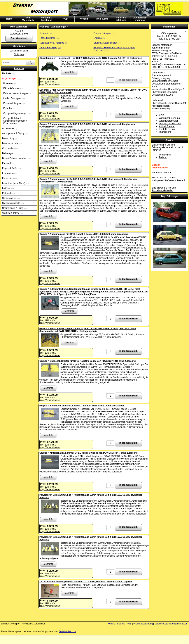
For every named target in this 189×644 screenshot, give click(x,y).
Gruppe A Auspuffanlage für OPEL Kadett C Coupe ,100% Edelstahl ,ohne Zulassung (84, 234)
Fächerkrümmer (13, 88)
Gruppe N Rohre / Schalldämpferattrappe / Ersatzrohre (15, 121)
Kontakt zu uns (167, 129)
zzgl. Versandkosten (50, 84)
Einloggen (19, 54)
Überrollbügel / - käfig (14, 208)
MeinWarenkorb (28, 19)
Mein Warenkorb (19, 27)
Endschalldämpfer (14, 103)
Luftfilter (8, 188)
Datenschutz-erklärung (140, 19)
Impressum (165, 132)
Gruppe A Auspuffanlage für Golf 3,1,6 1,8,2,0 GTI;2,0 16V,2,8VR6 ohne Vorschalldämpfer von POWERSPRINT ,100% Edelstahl (88, 180)
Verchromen (165, 155)
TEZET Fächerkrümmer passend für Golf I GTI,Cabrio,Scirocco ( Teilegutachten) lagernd (86, 582)
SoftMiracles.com (67, 631)
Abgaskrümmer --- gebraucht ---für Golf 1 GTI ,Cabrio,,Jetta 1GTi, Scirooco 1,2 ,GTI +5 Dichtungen (91, 58)
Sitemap (121, 624)
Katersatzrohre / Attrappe (17, 93)
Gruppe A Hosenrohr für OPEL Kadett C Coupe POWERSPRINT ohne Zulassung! (82, 406)
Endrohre (9, 108)
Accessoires (9, 128)
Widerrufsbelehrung (169, 118)
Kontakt (84, 19)
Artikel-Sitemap (167, 126)
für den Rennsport (14, 98)
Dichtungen (10, 153)
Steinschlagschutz (13, 203)
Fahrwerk (9, 163)
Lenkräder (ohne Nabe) (15, 183)
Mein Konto (102, 19)
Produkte (19, 68)
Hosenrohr (10, 83)
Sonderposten (11, 198)
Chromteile (10, 148)
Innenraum (10, 173)
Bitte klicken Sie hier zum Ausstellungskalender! (164, 189)
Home (9, 19)
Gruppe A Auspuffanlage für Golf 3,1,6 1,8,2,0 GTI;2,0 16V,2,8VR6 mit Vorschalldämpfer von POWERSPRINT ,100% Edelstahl (87, 125)
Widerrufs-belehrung (121, 19)
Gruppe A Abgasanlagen (17, 113)
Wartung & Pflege (13, 213)
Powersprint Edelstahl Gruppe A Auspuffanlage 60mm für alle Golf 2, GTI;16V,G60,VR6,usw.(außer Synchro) (91, 496)
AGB (65, 19)
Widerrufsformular (168, 121)
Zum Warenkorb (19, 38)
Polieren (163, 157)
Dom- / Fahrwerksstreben (16, 158)
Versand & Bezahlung (47, 19)
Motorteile (8, 193)
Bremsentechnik (12, 143)
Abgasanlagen (12, 78)
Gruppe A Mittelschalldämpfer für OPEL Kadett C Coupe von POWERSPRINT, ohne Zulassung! (89, 453)
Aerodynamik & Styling (16, 133)
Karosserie (10, 178)
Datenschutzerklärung (171, 124)
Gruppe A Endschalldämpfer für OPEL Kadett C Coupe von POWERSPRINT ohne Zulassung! (88, 361)
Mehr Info (69, 72)
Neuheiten (9, 73)
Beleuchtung (10, 138)
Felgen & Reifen (12, 168)
